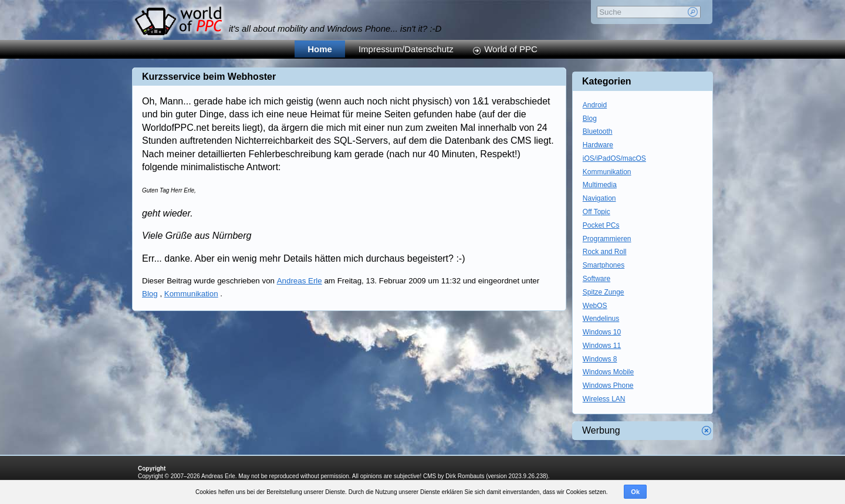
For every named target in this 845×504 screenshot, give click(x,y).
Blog (150, 294)
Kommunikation (191, 294)
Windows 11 (602, 346)
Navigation (599, 198)
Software (596, 279)
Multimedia (600, 185)
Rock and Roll (605, 252)
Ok (635, 492)
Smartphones (604, 265)
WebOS (595, 306)
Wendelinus (601, 319)
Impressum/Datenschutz (406, 49)
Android (595, 105)
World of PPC (511, 49)
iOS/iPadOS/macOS (614, 158)
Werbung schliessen (707, 431)
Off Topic (596, 212)
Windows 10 (602, 332)
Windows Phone (608, 385)
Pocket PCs (601, 225)
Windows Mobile (608, 372)
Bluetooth (598, 131)
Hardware (598, 145)
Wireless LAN (604, 399)
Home (320, 49)
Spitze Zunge (604, 292)
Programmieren (607, 239)
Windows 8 (600, 359)
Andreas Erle (300, 281)
